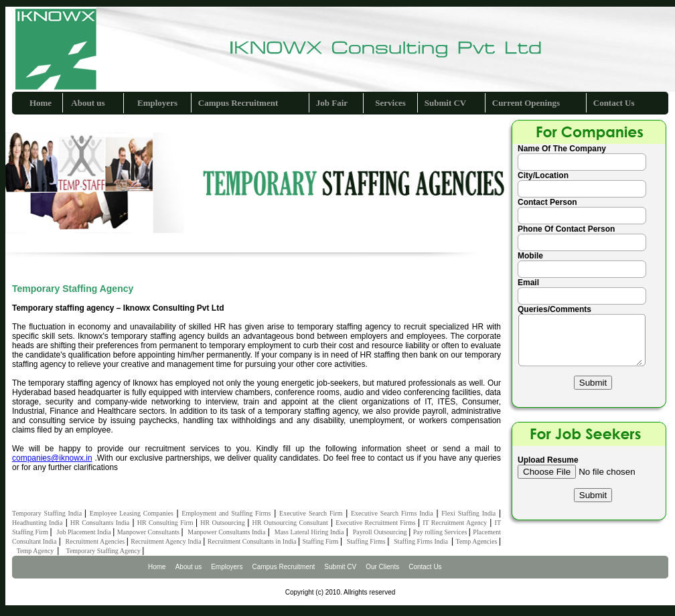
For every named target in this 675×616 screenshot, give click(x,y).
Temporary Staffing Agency (104, 551)
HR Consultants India (100, 523)
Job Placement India (84, 532)
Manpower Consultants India (226, 532)
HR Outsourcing (224, 523)
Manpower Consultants (149, 532)
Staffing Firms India (423, 541)
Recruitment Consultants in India (253, 541)
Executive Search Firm (311, 513)
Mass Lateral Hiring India (309, 532)
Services (390, 103)
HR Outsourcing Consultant (290, 523)
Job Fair (332, 103)
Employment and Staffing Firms (226, 513)
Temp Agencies (477, 541)
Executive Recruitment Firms (377, 523)
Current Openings (526, 103)
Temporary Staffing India (48, 513)
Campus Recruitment (238, 103)
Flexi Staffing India (468, 513)
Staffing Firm (321, 541)
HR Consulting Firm (166, 523)
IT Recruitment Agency (455, 523)
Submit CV (446, 103)
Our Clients (382, 567)
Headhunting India (37, 523)
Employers (157, 103)
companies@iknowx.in (52, 458)
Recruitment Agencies (96, 541)
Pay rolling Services (441, 532)
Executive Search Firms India (392, 513)
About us (87, 103)
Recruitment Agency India (167, 541)
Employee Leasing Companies (132, 513)
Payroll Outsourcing (381, 532)
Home (41, 103)
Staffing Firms (367, 541)
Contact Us (614, 103)
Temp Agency (37, 551)
